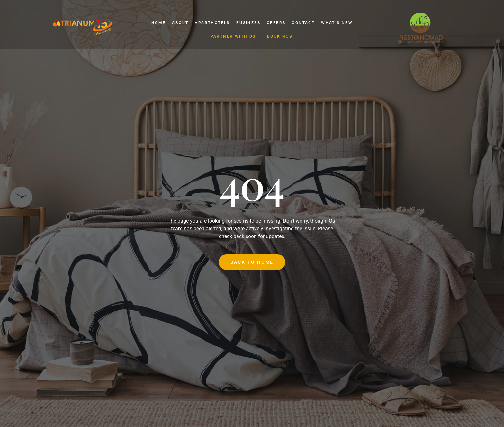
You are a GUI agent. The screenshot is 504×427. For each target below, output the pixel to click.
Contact (303, 23)
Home (159, 23)
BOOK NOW (280, 36)
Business (248, 23)
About (180, 23)
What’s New (337, 23)
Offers (276, 23)
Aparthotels (212, 23)
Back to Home (252, 262)
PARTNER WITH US (233, 36)
